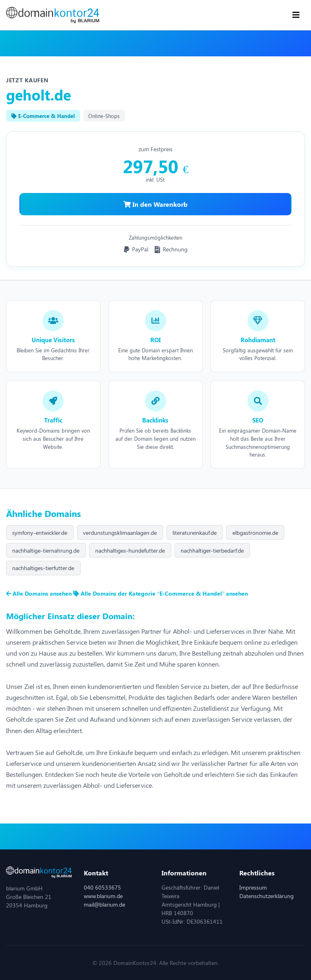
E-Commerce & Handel (43, 116)
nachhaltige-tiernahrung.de (46, 550)
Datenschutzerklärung (266, 896)
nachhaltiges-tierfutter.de (43, 568)
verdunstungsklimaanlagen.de (120, 533)
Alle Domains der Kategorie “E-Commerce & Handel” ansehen (161, 593)
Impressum (253, 887)
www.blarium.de (103, 896)
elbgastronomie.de (255, 533)
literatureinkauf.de (195, 533)
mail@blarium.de (104, 904)
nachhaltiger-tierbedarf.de (212, 550)
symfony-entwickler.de (40, 533)
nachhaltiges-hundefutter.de (130, 550)
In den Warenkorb (155, 204)
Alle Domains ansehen (40, 593)
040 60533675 (102, 887)
